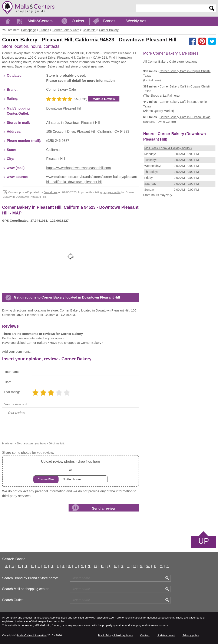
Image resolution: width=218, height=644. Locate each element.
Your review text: (16, 404)
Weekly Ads (136, 21)
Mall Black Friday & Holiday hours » (168, 148)
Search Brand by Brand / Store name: (30, 578)
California (53, 150)
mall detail (72, 81)
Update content (166, 635)
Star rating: (12, 392)
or (70, 471)
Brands (109, 21)
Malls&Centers (40, 21)
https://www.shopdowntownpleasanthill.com (78, 168)
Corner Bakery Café (61, 89)
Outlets (78, 21)
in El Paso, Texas (185, 117)
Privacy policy (191, 635)
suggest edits (112, 192)
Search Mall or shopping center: (26, 589)
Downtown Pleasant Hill (64, 108)
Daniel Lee (51, 192)
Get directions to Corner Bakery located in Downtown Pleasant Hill (67, 297)
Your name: (12, 372)
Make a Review (104, 99)
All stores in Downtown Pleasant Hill (73, 123)
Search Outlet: (13, 600)
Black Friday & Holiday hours (115, 635)
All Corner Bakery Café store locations (170, 61)
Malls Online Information (32, 635)
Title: (8, 382)
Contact (145, 635)
